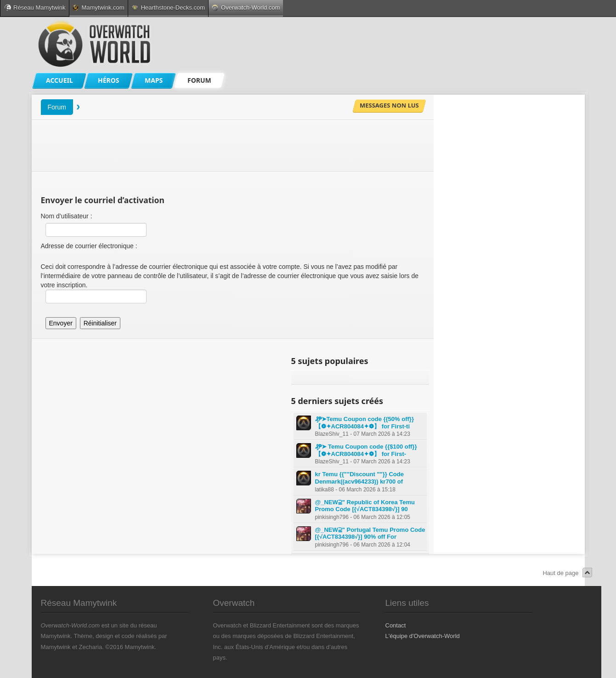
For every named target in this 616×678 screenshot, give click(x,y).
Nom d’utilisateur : (67, 216)
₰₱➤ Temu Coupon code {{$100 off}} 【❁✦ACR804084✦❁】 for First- (366, 450)
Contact (396, 625)
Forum (57, 107)
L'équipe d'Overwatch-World (423, 636)
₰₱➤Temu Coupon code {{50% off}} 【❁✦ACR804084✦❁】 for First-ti (365, 423)
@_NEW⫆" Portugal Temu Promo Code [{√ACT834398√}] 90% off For (370, 533)
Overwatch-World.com (246, 8)
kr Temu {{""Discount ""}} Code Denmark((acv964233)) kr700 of (359, 478)
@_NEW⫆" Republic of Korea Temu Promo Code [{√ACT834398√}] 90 (365, 506)
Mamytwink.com (98, 8)
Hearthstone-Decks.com (168, 8)
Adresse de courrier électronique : (89, 246)
